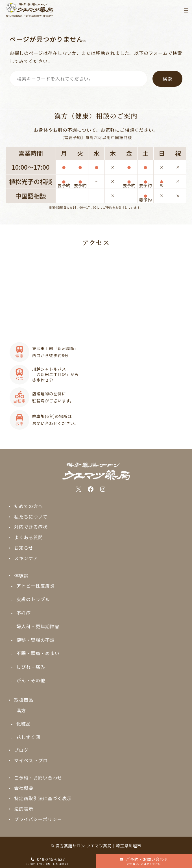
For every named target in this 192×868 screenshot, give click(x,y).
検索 (167, 79)
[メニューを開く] (186, 10)
